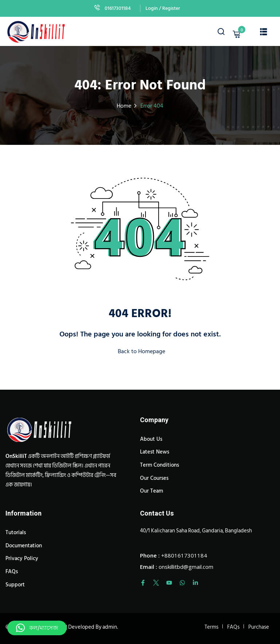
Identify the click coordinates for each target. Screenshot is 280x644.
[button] (37, 628)
